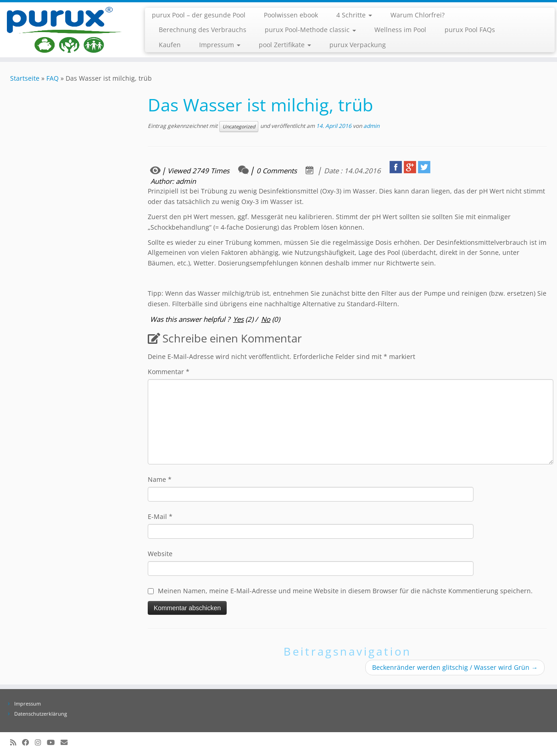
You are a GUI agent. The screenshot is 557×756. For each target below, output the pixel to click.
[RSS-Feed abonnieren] (16, 742)
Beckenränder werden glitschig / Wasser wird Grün (455, 667)
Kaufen (170, 45)
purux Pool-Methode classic (310, 30)
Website (160, 554)
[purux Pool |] (64, 30)
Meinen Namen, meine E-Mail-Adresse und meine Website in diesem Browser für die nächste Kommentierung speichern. (345, 591)
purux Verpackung (358, 45)
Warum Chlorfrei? (418, 15)
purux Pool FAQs (470, 30)
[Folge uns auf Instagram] (41, 742)
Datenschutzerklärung (41, 714)
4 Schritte (354, 15)
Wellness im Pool (400, 30)
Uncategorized (239, 127)
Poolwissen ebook (291, 15)
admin (371, 126)
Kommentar (169, 372)
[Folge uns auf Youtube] (54, 742)
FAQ (53, 78)
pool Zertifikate (285, 45)
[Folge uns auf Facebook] (28, 742)
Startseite (25, 78)
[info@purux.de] (67, 742)
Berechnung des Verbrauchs (203, 30)
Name (160, 479)
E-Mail (160, 516)
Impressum (220, 45)
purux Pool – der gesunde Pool (199, 15)
